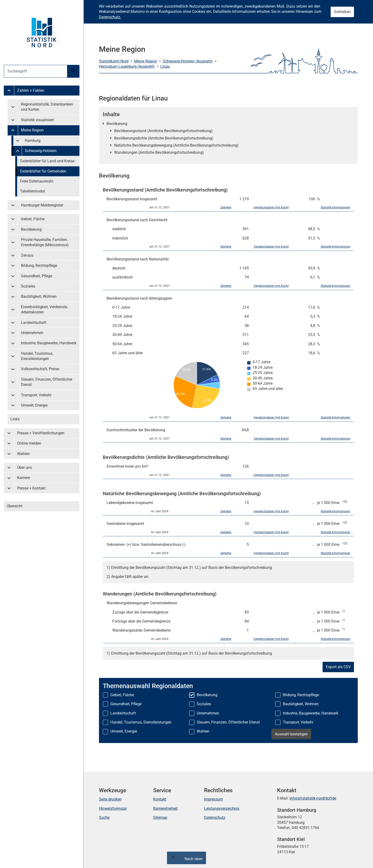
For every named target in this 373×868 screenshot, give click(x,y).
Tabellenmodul (32, 191)
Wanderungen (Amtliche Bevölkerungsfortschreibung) (159, 152)
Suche (104, 818)
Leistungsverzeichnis (222, 808)
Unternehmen (32, 333)
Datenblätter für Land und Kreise (47, 161)
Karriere (24, 478)
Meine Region (32, 130)
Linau (165, 66)
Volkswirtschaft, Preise (40, 369)
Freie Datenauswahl (37, 181)
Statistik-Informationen (335, 207)
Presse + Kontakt (31, 488)
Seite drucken (110, 799)
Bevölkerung (31, 229)
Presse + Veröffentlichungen (41, 433)
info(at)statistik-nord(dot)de (313, 798)
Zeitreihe (226, 207)
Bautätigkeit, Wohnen (39, 296)
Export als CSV (338, 667)
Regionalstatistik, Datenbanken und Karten (47, 107)
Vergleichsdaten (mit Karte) (271, 207)
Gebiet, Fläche (33, 219)
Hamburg (33, 141)
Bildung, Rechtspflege (39, 266)
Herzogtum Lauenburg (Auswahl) (127, 66)
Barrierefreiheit (165, 808)
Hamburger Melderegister (42, 205)
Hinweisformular (113, 808)
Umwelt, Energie (34, 405)
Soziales (28, 286)
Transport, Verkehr (36, 395)
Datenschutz (215, 818)
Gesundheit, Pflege (37, 276)
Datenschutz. (110, 17)
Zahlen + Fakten (31, 90)
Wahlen (23, 454)
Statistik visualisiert (37, 120)
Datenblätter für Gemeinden (43, 171)
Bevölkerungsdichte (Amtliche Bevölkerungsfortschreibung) (164, 138)
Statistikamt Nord (114, 61)
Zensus (27, 255)
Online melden (29, 443)
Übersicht (15, 506)
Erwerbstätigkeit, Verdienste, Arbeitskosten (44, 309)
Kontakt (160, 799)
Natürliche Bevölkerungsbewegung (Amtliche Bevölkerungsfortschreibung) (176, 145)
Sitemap (160, 818)
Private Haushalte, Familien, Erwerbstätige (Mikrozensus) (45, 242)
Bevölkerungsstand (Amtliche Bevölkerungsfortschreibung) (163, 131)
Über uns (25, 468)
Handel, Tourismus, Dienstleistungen (37, 356)
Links (15, 419)
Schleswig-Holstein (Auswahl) (188, 61)
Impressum (213, 799)
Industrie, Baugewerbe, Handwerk (49, 343)
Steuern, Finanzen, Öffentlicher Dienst (47, 382)
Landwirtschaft (34, 323)
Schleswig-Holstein (41, 151)
